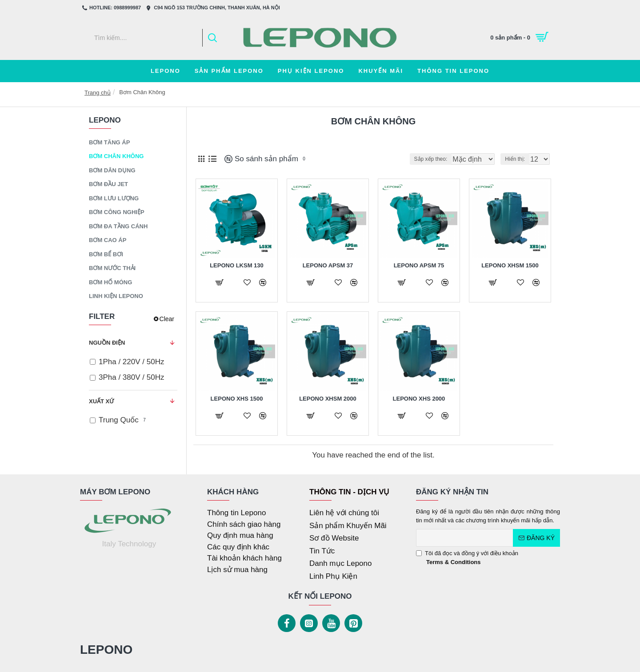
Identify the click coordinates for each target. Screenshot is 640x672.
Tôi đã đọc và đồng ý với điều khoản (467, 558)
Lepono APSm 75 (419, 265)
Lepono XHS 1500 (237, 399)
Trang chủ (98, 93)
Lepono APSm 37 (328, 265)
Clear (167, 319)
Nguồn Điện (107, 343)
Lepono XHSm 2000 (328, 399)
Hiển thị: (518, 159)
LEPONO (106, 650)
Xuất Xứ (101, 401)
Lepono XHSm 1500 (510, 265)
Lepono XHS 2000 (419, 399)
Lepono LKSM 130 (237, 265)
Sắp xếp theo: (417, 159)
